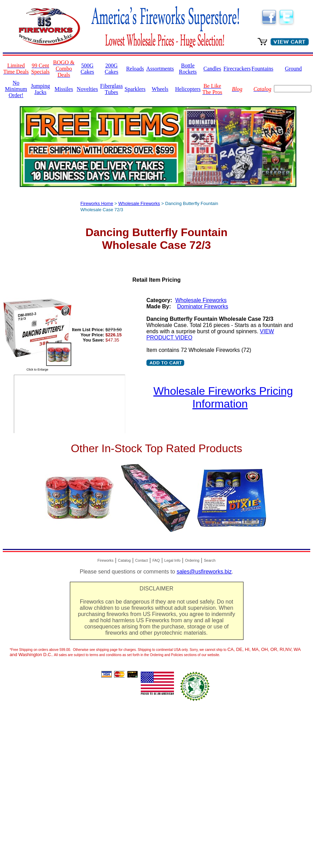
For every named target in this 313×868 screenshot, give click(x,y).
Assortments (160, 69)
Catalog (124, 560)
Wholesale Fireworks (139, 203)
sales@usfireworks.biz (204, 572)
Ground (293, 69)
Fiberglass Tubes (112, 89)
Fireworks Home (97, 203)
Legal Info (172, 560)
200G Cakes (112, 69)
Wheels (160, 89)
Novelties (87, 89)
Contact (142, 560)
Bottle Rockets (188, 69)
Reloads (135, 69)
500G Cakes (87, 69)
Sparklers (135, 89)
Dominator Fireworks (203, 306)
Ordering (192, 560)
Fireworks (105, 560)
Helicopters (188, 89)
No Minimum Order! (16, 89)
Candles (212, 69)
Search (210, 560)
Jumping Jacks (40, 89)
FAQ (156, 560)
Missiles (64, 89)
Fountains (262, 69)
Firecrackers (237, 69)
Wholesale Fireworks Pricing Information (223, 397)
